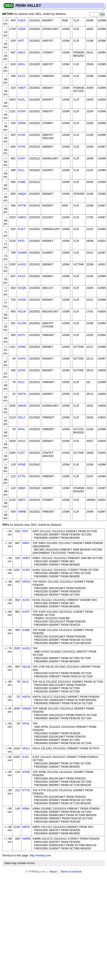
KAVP (22, 158)
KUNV (22, 111)
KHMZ (22, 347)
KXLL (21, 170)
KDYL (22, 335)
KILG (21, 382)
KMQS (22, 194)
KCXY (22, 76)
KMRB (22, 512)
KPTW (22, 205)
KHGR (22, 300)
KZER (22, 29)
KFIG (21, 241)
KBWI (21, 488)
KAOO (22, 264)
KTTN (22, 476)
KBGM (22, 406)
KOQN (22, 288)
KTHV (22, 147)
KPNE (22, 464)
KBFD (22, 500)
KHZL (21, 100)
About (53, 872)
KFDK (22, 370)
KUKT (22, 229)
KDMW (22, 253)
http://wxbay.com (40, 855)
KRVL (22, 64)
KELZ (21, 417)
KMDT (22, 88)
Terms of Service (71, 872)
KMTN (22, 394)
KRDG (22, 123)
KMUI (21, 52)
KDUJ (22, 441)
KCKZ (22, 276)
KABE (22, 182)
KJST (21, 453)
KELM (22, 311)
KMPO (22, 217)
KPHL (22, 429)
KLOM (22, 323)
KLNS (22, 135)
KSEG (22, 20)
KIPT (21, 41)
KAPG (22, 359)
